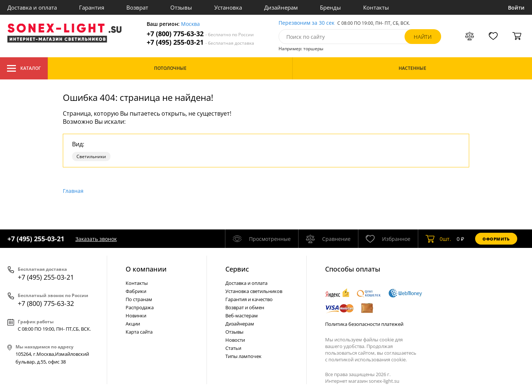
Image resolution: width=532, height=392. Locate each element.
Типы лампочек (243, 356)
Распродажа (140, 307)
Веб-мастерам (242, 316)
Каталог (24, 68)
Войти (516, 8)
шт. (438, 239)
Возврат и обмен (245, 307)
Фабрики (136, 291)
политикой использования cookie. (368, 359)
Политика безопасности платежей (364, 324)
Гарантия (92, 7)
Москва (190, 24)
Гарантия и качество (249, 299)
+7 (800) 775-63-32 (200, 34)
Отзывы (181, 7)
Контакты (376, 7)
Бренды (330, 7)
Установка (228, 7)
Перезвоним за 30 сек (306, 23)
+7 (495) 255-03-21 (200, 42)
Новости (235, 340)
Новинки (136, 316)
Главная (73, 191)
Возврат (137, 7)
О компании (146, 269)
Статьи (233, 348)
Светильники (91, 156)
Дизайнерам (281, 7)
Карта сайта (139, 332)
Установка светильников (254, 291)
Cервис (237, 269)
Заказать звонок (96, 239)
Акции (133, 324)
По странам (139, 299)
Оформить (496, 239)
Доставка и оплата (32, 7)
